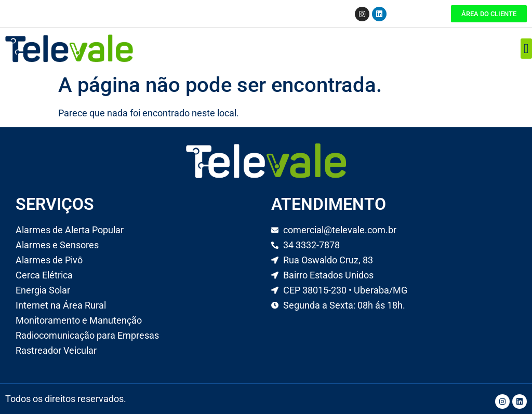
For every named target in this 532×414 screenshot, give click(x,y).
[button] (527, 49)
